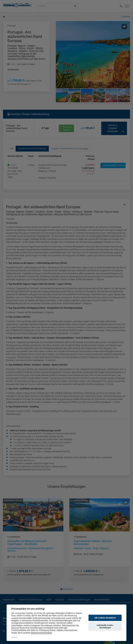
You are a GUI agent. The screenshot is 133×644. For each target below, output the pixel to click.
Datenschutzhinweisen (41, 633)
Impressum (14, 637)
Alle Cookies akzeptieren (105, 618)
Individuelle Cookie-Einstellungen (105, 626)
